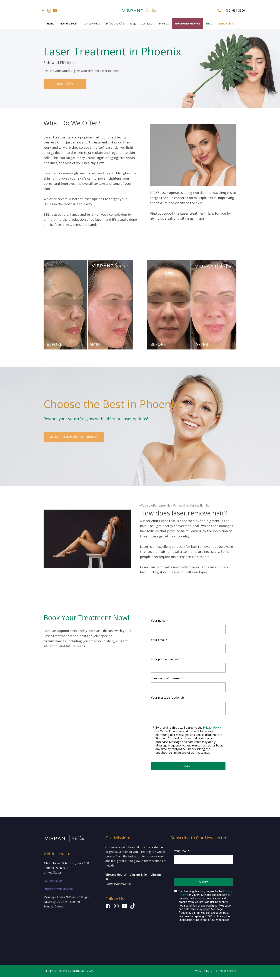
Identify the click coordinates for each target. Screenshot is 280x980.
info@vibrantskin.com (58, 889)
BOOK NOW (65, 84)
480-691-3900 (53, 881)
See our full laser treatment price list (74, 437)
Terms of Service (225, 971)
